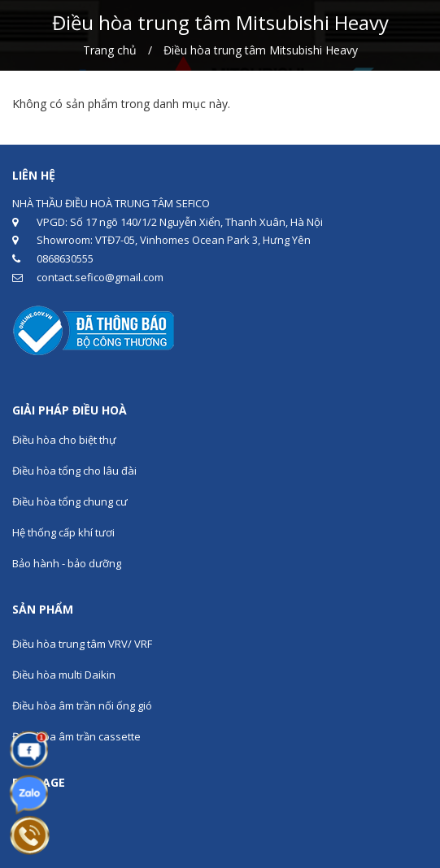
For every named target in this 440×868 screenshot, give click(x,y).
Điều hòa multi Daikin (64, 675)
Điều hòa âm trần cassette (76, 736)
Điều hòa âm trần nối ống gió (82, 705)
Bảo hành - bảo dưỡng (67, 563)
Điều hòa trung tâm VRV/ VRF (82, 644)
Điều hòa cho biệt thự (64, 440)
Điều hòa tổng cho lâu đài (74, 471)
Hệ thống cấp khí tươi (63, 532)
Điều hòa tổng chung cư (70, 501)
